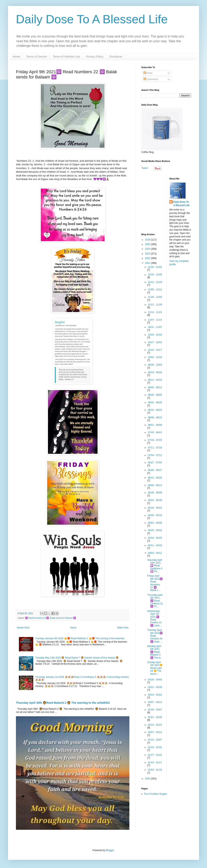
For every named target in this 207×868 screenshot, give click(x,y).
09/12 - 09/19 (155, 380)
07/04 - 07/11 (155, 455)
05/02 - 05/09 (155, 523)
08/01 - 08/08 (155, 425)
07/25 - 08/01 (155, 433)
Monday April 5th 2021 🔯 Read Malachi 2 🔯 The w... (155, 652)
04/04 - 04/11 (155, 553)
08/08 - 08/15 (155, 418)
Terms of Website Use (67, 57)
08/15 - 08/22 (155, 410)
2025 (148, 244)
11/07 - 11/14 (155, 320)
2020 (148, 779)
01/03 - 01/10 (155, 770)
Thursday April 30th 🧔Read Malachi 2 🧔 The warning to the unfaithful (63, 703)
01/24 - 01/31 (155, 747)
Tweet (145, 168)
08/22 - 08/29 (155, 402)
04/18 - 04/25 (155, 538)
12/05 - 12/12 (155, 290)
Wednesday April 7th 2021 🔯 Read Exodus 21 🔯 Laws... (154, 618)
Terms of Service (36, 57)
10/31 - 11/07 (155, 327)
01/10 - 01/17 (155, 762)
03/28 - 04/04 (155, 680)
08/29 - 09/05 (155, 395)
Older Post (123, 628)
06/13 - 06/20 (155, 478)
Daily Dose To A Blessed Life (92, 19)
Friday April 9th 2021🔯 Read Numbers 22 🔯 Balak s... (155, 583)
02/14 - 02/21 (155, 725)
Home (16, 57)
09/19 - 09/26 (155, 372)
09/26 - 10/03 (155, 365)
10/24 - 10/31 (155, 335)
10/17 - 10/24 (155, 342)
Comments (151, 79)
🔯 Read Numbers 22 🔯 (37, 618)
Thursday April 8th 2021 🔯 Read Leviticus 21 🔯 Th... (155, 601)
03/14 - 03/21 (155, 695)
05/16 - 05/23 (155, 508)
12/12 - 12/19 (155, 282)
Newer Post (23, 628)
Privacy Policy (95, 57)
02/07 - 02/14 (155, 732)
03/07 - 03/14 (155, 702)
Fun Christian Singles (156, 794)
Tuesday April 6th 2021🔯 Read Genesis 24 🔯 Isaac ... (155, 636)
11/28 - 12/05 (155, 297)
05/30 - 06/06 (155, 493)
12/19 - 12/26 (155, 275)
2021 (148, 263)
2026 (148, 240)
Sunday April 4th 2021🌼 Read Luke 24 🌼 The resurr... (155, 668)
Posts (148, 73)
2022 (148, 258)
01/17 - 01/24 (155, 755)
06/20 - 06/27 (155, 470)
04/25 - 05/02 (155, 530)
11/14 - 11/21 (155, 312)
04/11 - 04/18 (155, 545)
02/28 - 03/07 (155, 710)
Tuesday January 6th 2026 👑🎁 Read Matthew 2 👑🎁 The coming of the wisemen (80, 638)
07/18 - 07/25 (155, 440)
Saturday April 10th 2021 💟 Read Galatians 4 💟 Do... (155, 566)
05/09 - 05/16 (155, 515)
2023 (148, 254)
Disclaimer (116, 57)
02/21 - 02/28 (155, 717)
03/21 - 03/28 (155, 687)
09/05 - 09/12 (155, 388)
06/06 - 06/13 (155, 485)
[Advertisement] (166, 202)
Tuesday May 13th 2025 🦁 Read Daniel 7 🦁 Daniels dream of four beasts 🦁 (77, 658)
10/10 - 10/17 (155, 350)
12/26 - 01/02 (155, 267)
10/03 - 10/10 (155, 357)
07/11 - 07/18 (155, 448)
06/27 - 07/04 (155, 463)
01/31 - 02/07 (155, 740)
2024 (148, 249)
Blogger (110, 850)
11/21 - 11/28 (155, 305)
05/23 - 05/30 (155, 500)
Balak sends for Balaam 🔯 (63, 618)
